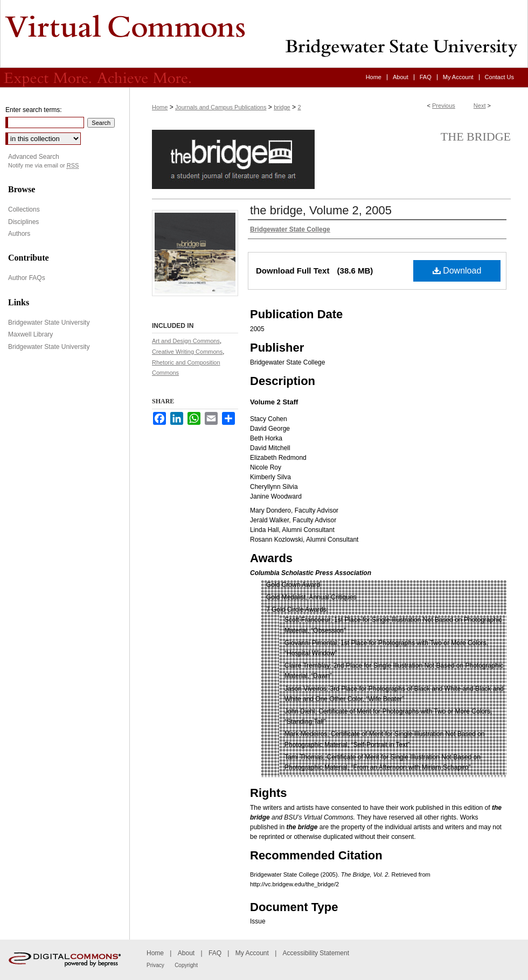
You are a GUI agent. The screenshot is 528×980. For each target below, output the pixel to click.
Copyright (186, 965)
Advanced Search (34, 157)
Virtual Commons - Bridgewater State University (264, 34)
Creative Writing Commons (187, 352)
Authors (19, 234)
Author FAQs (27, 278)
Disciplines (23, 222)
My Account (252, 953)
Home (160, 107)
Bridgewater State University (49, 323)
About (186, 953)
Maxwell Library (30, 334)
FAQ (215, 953)
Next (480, 106)
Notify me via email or (43, 166)
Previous (444, 106)
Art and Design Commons (186, 341)
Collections (24, 209)
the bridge (476, 136)
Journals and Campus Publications (221, 107)
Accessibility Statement (316, 953)
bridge (282, 107)
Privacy (155, 965)
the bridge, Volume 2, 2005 (321, 210)
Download (457, 271)
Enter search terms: (34, 110)
